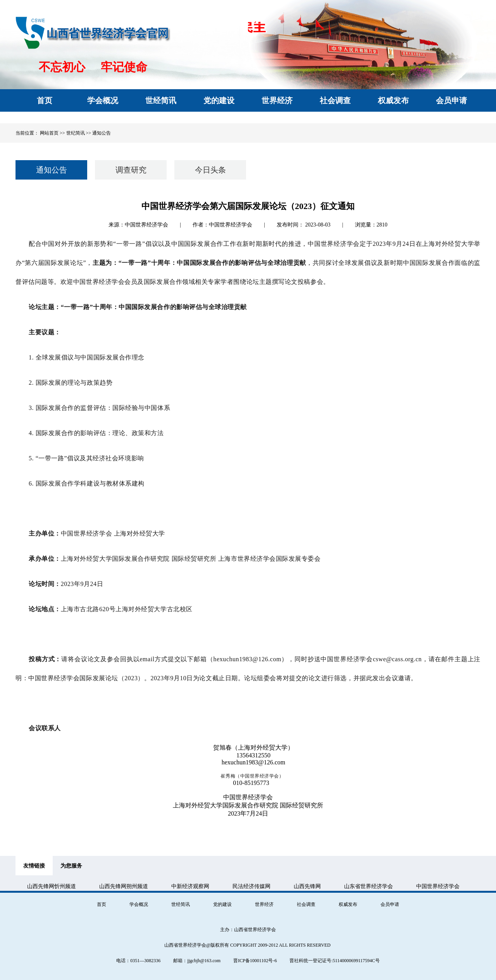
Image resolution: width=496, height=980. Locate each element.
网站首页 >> (53, 133)
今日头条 (210, 170)
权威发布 (348, 904)
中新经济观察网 (190, 886)
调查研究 (131, 170)
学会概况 (139, 904)
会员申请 (390, 904)
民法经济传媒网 (251, 886)
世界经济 (264, 904)
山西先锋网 (307, 886)
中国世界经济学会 (438, 886)
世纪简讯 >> (79, 133)
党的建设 (222, 904)
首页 (102, 904)
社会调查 (306, 904)
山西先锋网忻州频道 (52, 886)
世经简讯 (181, 904)
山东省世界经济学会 (369, 886)
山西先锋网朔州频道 (124, 886)
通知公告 (102, 133)
